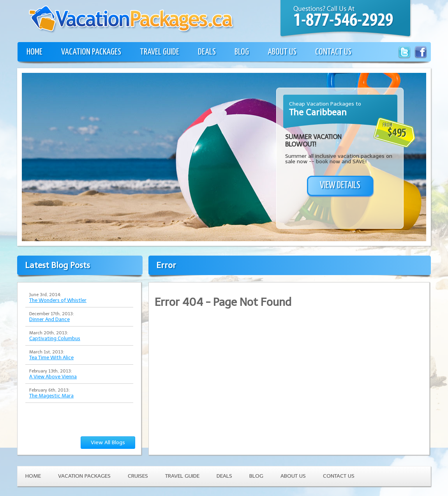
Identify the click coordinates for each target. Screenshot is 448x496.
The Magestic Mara (51, 396)
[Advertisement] (73, 167)
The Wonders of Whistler (58, 300)
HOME (34, 52)
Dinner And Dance (49, 319)
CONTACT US (333, 52)
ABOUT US (282, 52)
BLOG (242, 52)
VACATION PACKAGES (91, 52)
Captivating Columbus (55, 338)
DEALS (207, 52)
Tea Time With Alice (51, 357)
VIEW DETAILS (340, 185)
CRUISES (138, 476)
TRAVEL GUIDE (160, 52)
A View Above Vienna (53, 377)
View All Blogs (108, 442)
